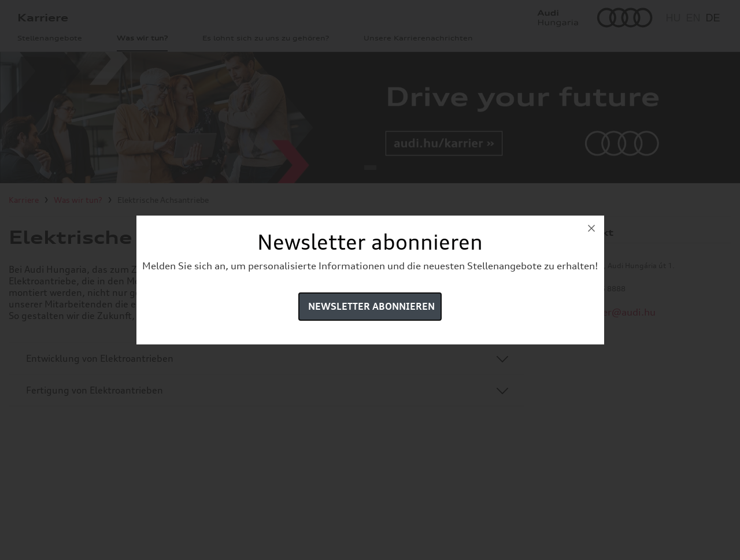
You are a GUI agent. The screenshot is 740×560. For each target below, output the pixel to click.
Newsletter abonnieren (371, 306)
